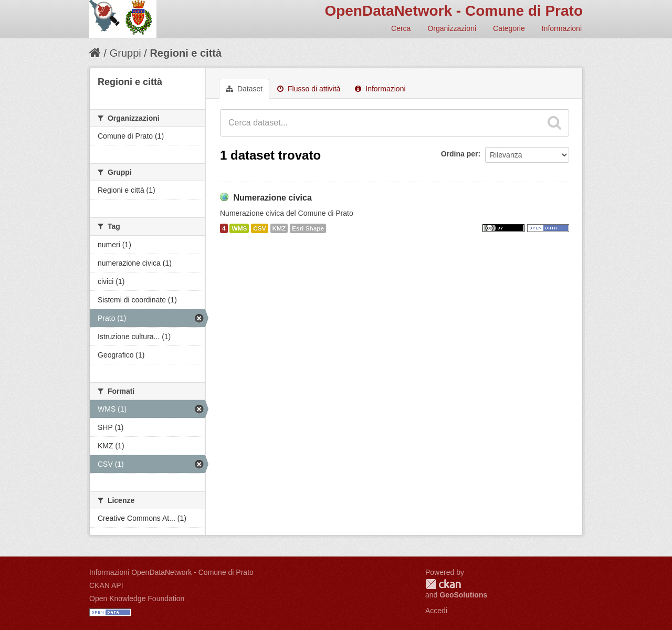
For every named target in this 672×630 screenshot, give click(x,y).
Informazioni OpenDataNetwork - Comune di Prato (171, 572)
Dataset (244, 89)
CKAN (443, 584)
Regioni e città (186, 53)
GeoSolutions (463, 595)
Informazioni (562, 28)
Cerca (401, 28)
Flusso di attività (309, 89)
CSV (259, 228)
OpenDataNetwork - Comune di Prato (454, 11)
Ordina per (460, 154)
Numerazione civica (272, 198)
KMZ (279, 228)
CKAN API (106, 585)
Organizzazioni (452, 28)
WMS (239, 228)
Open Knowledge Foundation (137, 598)
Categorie (509, 28)
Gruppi (125, 53)
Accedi (436, 611)
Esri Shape (308, 228)
